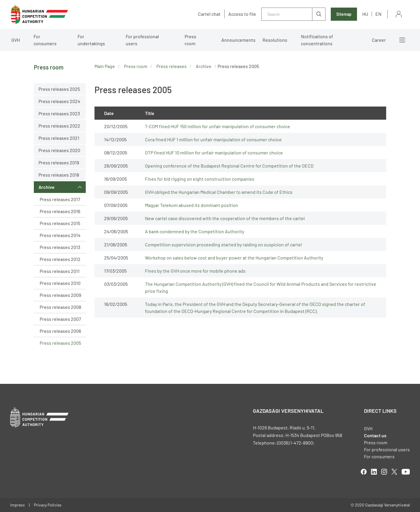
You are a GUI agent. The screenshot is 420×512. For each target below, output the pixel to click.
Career (379, 40)
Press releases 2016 (60, 211)
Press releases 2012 (60, 259)
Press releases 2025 (59, 89)
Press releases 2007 (60, 319)
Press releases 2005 (60, 343)
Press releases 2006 (60, 331)
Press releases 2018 (59, 175)
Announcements (238, 40)
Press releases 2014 (60, 235)
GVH (16, 40)
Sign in (399, 14)
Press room (190, 40)
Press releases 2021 (59, 138)
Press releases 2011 (60, 271)
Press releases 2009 (60, 295)
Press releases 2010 (60, 283)
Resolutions (275, 40)
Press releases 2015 (60, 223)
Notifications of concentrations (317, 40)
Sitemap (344, 14)
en (378, 14)
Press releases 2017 (60, 199)
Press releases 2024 (59, 101)
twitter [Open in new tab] (394, 472)
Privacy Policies (48, 505)
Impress (17, 505)
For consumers (45, 40)
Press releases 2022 (59, 126)
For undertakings (91, 40)
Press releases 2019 (59, 162)
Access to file (242, 14)
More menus (402, 40)
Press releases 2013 (60, 247)
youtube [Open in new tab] (406, 472)
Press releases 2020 (59, 150)
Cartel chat (209, 14)
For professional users (142, 40)
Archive (47, 187)
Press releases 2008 (60, 307)
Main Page (105, 66)
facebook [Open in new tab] (364, 472)
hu (365, 14)
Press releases (171, 66)
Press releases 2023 (59, 113)
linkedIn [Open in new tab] (374, 472)
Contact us (375, 435)
